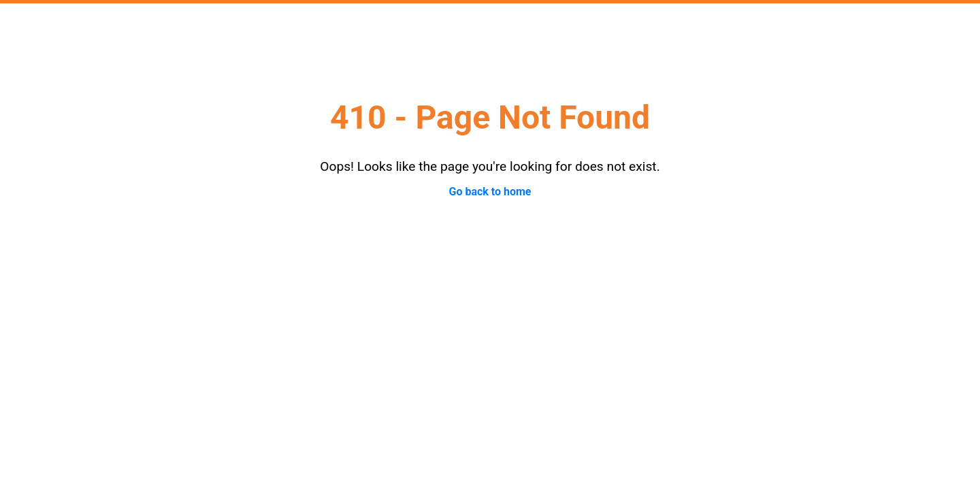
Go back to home (490, 192)
